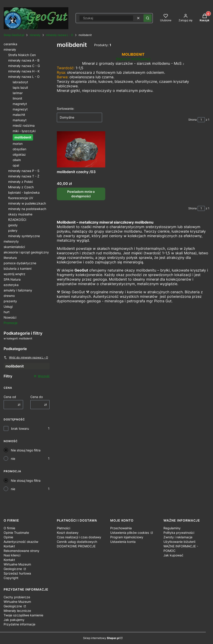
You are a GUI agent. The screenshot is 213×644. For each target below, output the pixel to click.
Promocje (11, 323)
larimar (18, 93)
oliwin (17, 160)
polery (13, 230)
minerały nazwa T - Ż (24, 176)
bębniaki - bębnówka (24, 192)
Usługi (8, 306)
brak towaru (20, 428)
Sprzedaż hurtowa (17, 573)
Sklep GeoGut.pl (14, 35)
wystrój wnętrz (14, 274)
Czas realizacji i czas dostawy (79, 537)
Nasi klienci (12, 555)
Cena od (10, 397)
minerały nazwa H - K (24, 71)
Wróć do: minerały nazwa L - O (26, 358)
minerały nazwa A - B (24, 60)
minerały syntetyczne (24, 236)
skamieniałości (14, 247)
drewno (9, 296)
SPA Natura (12, 279)
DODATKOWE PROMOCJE (76, 546)
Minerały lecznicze (17, 611)
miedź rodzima (24, 125)
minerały (35, 35)
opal (16, 165)
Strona (193, 120)
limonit (17, 98)
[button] (148, 18)
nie (13, 459)
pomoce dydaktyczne (20, 263)
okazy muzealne (20, 214)
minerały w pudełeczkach (27, 203)
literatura (10, 258)
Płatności (63, 528)
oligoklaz (19, 154)
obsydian (19, 149)
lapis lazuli (20, 87)
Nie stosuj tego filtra (26, 450)
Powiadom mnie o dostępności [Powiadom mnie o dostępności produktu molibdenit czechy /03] (81, 194)
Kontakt (9, 546)
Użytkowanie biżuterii (179, 542)
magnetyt (20, 104)
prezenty (10, 301)
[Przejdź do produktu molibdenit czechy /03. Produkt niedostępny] (81, 149)
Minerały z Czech (21, 187)
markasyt (20, 120)
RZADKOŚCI (17, 220)
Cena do (37, 397)
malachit (19, 115)
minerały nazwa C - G (24, 66)
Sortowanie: (66, 109)
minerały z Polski (20, 182)
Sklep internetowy (101, 638)
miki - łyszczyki (24, 131)
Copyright (11, 578)
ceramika (10, 44)
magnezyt (20, 109)
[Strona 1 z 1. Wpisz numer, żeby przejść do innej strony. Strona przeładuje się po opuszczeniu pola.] (201, 120)
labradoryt (20, 82)
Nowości (10, 317)
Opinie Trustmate (16, 533)
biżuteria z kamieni (18, 268)
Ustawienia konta (123, 542)
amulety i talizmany (18, 290)
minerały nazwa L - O (60, 35)
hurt (7, 312)
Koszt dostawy (68, 533)
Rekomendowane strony (22, 551)
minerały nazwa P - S (24, 171)
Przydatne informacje (19, 624)
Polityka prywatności (179, 533)
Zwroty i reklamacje (178, 537)
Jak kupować (173, 555)
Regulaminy (172, 528)
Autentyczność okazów (21, 542)
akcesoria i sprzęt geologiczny (26, 252)
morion (18, 144)
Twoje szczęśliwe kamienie (23, 615)
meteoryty (11, 241)
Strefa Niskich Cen (22, 55)
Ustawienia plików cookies (130, 533)
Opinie (8, 537)
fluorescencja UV (21, 198)
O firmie (9, 528)
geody (13, 225)
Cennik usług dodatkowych (77, 542)
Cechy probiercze (17, 597)
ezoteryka (11, 285)
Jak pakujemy (14, 620)
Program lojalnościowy (127, 537)
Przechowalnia (121, 528)
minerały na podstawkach (27, 209)
